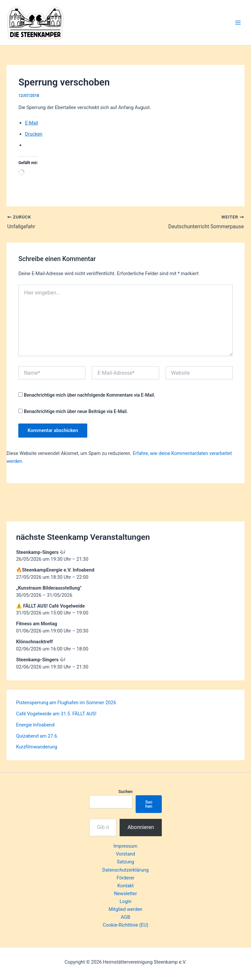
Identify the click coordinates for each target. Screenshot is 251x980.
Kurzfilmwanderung (37, 747)
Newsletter (125, 894)
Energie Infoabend (35, 725)
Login (125, 901)
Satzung (126, 862)
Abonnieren (141, 827)
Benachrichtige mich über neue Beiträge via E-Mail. (76, 411)
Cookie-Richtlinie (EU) (125, 925)
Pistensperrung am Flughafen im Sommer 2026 (66, 703)
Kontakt (125, 886)
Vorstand (126, 854)
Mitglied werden (125, 909)
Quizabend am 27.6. (37, 736)
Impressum (125, 846)
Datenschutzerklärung (125, 870)
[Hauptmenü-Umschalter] (238, 23)
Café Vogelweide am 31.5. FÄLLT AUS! (56, 714)
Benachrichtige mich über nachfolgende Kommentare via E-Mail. (90, 395)
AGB (125, 917)
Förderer (125, 878)
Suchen (125, 792)
